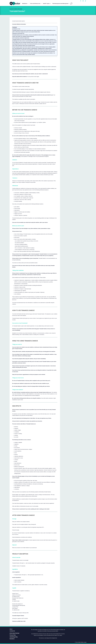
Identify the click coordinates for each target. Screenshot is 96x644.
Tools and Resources (35, 4)
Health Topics (46, 4)
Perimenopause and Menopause (60, 4)
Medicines (25, 4)
